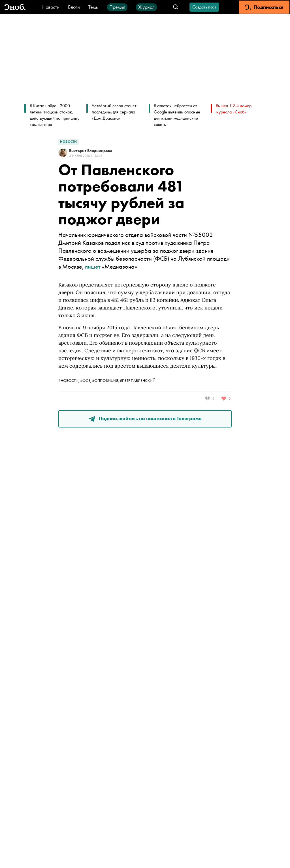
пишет (93, 266)
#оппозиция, (106, 380)
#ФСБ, (86, 380)
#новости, (69, 380)
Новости (51, 7)
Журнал (146, 7)
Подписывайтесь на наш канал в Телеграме (145, 418)
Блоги (74, 7)
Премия (117, 7)
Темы (93, 7)
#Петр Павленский (138, 380)
